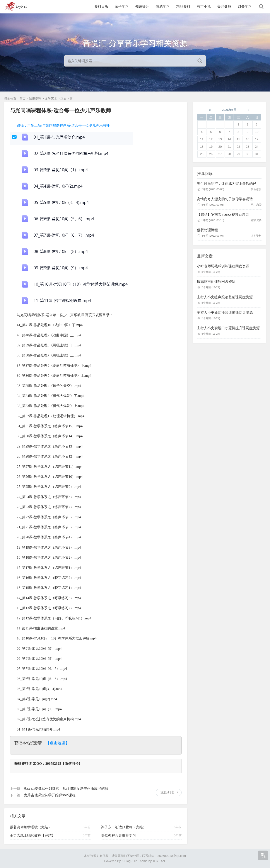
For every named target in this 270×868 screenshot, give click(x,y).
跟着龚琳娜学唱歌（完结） (31, 827)
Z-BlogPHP (129, 861)
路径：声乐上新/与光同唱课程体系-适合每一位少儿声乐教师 (63, 125)
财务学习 (245, 6)
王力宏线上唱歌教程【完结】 (32, 835)
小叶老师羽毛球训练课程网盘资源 (223, 266)
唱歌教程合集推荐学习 (118, 835)
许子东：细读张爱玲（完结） (124, 827)
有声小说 (204, 6)
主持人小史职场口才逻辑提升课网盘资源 (228, 328)
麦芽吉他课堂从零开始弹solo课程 (50, 795)
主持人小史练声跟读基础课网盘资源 (225, 297)
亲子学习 (122, 6)
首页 (22, 98)
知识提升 (142, 6)
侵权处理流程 (207, 230)
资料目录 (101, 6)
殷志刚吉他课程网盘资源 (216, 282)
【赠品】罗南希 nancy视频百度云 (223, 214)
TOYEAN (159, 861)
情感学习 (163, 6)
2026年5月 (229, 110)
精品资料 (183, 6)
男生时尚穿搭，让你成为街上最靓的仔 (227, 184)
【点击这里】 (58, 743)
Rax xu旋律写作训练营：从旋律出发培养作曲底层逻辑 (66, 789)
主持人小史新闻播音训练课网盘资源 (225, 313)
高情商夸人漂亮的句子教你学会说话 (225, 199)
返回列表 (167, 792)
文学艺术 (51, 98)
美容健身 (224, 6)
